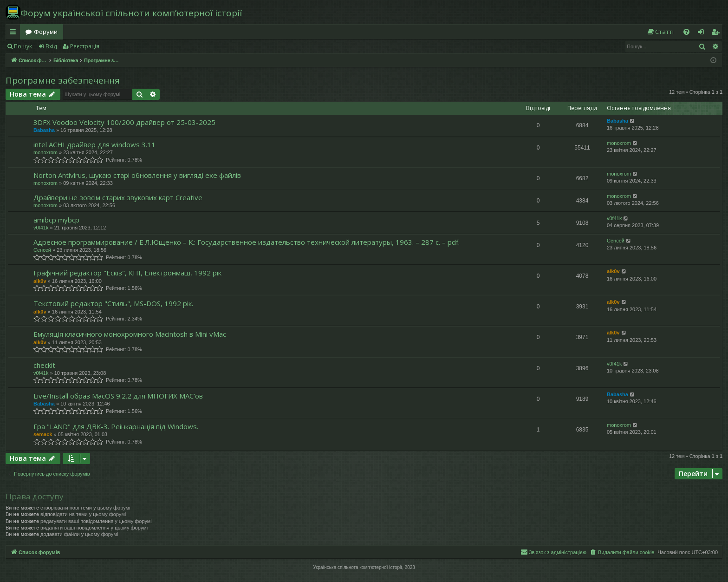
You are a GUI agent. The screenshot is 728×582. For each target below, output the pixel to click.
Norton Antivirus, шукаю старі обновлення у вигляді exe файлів (137, 175)
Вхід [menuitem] (704, 33)
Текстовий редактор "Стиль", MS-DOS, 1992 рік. (113, 303)
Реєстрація (85, 46)
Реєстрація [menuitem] (717, 33)
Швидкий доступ (15, 33)
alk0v (40, 281)
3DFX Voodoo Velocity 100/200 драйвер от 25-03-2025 (124, 122)
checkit (44, 365)
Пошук (23, 46)
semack (43, 434)
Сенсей (42, 250)
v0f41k (41, 228)
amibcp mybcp (56, 220)
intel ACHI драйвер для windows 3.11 (94, 144)
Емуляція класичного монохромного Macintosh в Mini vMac (130, 334)
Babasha (44, 130)
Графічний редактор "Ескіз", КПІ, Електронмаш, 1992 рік (127, 273)
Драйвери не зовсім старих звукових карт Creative (118, 197)
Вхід (51, 46)
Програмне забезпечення (63, 80)
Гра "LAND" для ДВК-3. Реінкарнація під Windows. (116, 426)
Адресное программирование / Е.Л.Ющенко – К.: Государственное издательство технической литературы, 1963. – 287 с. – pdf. (247, 242)
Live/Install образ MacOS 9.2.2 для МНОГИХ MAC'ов (118, 396)
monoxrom (45, 152)
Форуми (46, 32)
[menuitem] (660, 32)
